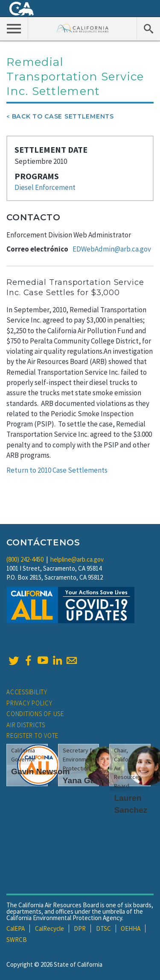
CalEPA (16, 928)
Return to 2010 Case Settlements (57, 470)
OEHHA (131, 928)
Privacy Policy (29, 703)
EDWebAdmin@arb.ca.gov (112, 249)
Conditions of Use (35, 714)
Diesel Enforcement (45, 187)
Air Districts (26, 725)
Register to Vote (32, 736)
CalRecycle (49, 928)
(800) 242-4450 (25, 559)
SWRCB (17, 940)
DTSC (103, 928)
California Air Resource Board (83, 28)
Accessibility (27, 692)
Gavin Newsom (41, 771)
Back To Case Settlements (63, 116)
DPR (80, 928)
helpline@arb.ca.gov (77, 559)
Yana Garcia (86, 780)
